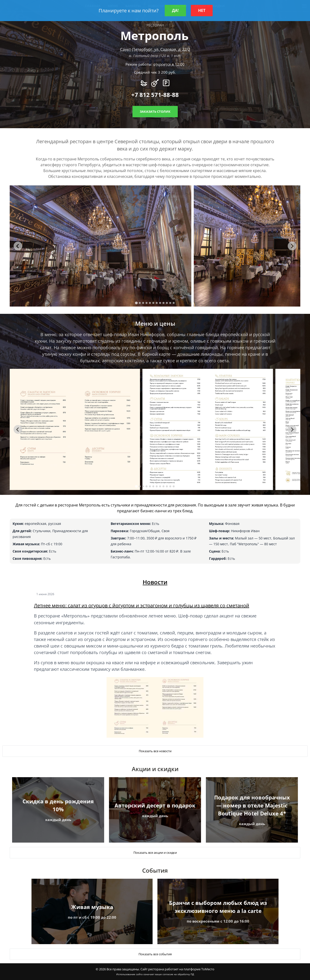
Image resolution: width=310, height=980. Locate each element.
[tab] (136, 303)
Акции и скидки (155, 769)
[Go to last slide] (18, 246)
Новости (155, 582)
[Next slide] (292, 246)
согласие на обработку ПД (178, 974)
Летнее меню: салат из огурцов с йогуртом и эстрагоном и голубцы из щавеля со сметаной (142, 605)
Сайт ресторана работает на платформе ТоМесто (177, 969)
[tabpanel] (101, 246)
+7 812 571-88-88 (155, 95)
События (155, 870)
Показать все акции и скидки (155, 853)
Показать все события (155, 954)
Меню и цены (155, 323)
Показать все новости (155, 751)
